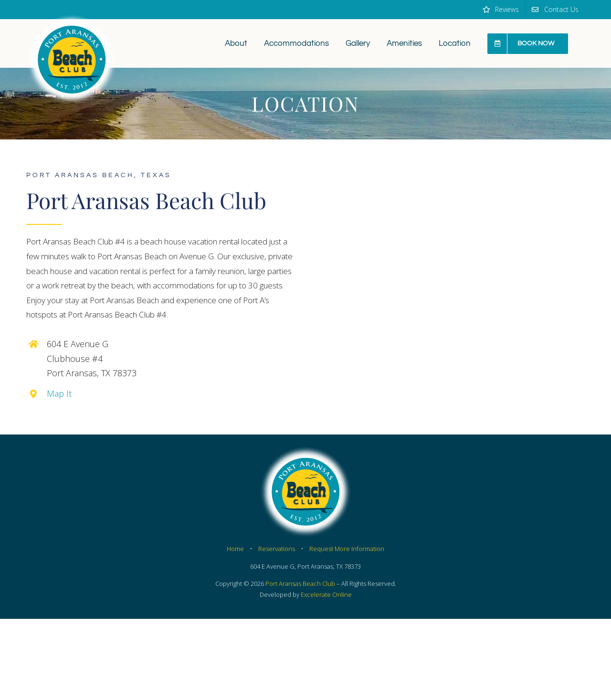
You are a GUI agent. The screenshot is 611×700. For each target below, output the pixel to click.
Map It (59, 393)
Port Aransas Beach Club (300, 583)
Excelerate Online (326, 594)
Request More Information (347, 549)
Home (235, 549)
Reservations (277, 549)
